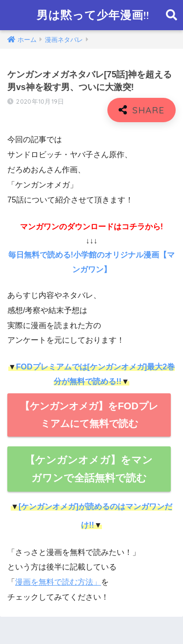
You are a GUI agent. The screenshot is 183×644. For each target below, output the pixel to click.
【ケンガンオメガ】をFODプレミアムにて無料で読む (89, 415)
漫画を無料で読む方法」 (58, 582)
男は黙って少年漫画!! (93, 15)
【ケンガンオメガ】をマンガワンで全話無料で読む (89, 469)
